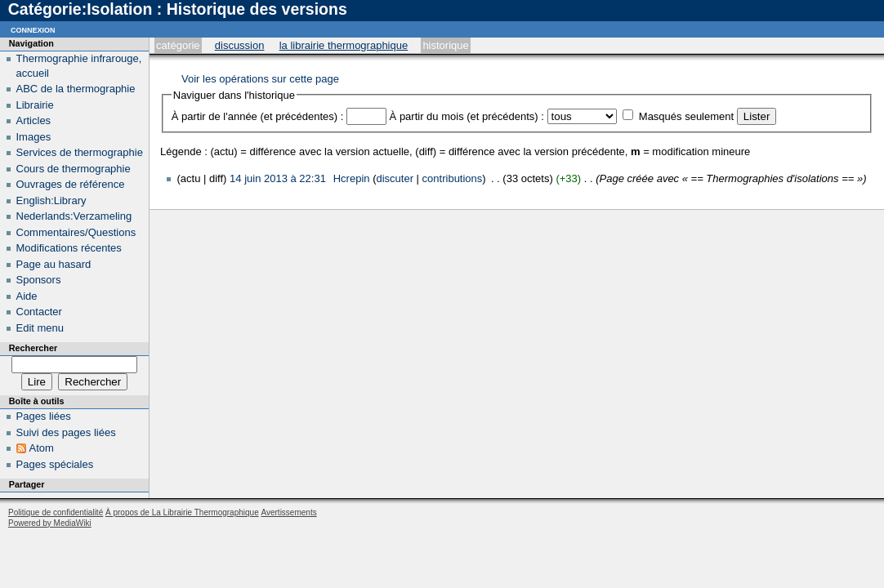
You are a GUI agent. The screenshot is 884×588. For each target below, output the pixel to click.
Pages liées (44, 416)
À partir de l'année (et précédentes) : (258, 116)
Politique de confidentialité (56, 512)
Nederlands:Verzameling (74, 216)
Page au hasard (54, 264)
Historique (445, 45)
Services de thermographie (80, 152)
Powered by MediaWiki (50, 523)
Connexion (33, 29)
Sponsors (39, 280)
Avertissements (288, 512)
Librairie (35, 105)
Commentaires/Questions (76, 232)
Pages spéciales (55, 464)
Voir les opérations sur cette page (260, 79)
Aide (27, 296)
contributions (453, 178)
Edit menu (40, 328)
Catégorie (178, 45)
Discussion (240, 45)
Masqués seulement (686, 116)
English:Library (51, 200)
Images (34, 137)
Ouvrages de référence (71, 184)
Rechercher (33, 348)
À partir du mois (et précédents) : (467, 116)
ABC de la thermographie (76, 89)
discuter (395, 178)
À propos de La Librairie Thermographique (182, 512)
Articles (34, 120)
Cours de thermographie (74, 169)
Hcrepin (352, 178)
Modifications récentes (69, 248)
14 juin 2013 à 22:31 (278, 178)
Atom (42, 448)
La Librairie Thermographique (344, 45)
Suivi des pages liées (66, 432)
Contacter (39, 312)
